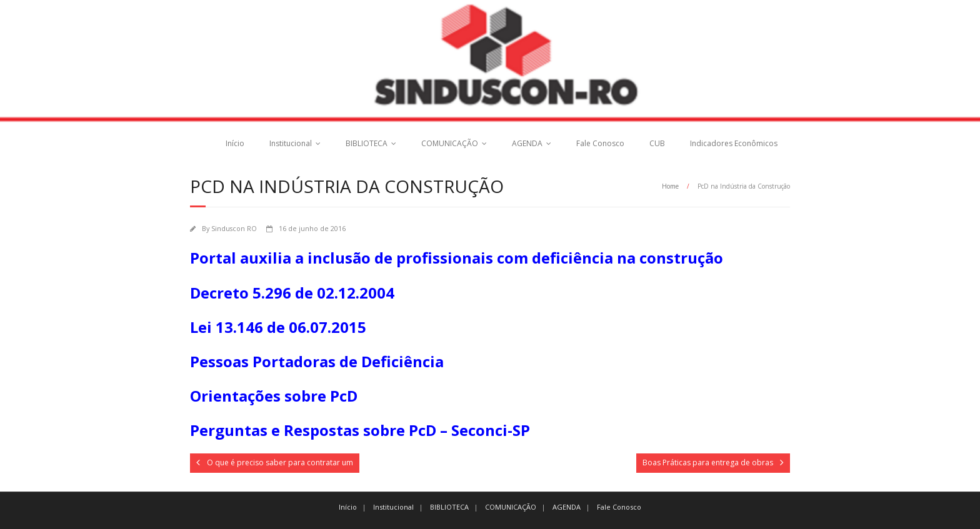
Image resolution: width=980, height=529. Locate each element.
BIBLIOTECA (367, 143)
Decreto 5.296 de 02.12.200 (288, 293)
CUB (657, 143)
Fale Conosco (600, 143)
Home (670, 186)
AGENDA (527, 143)
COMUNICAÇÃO (450, 143)
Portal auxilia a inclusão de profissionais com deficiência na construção (457, 258)
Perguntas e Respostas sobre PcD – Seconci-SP (360, 430)
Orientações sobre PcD (274, 396)
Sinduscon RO (234, 228)
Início (235, 143)
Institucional (291, 143)
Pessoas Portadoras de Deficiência (317, 361)
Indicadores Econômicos (734, 143)
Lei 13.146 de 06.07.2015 (278, 327)
